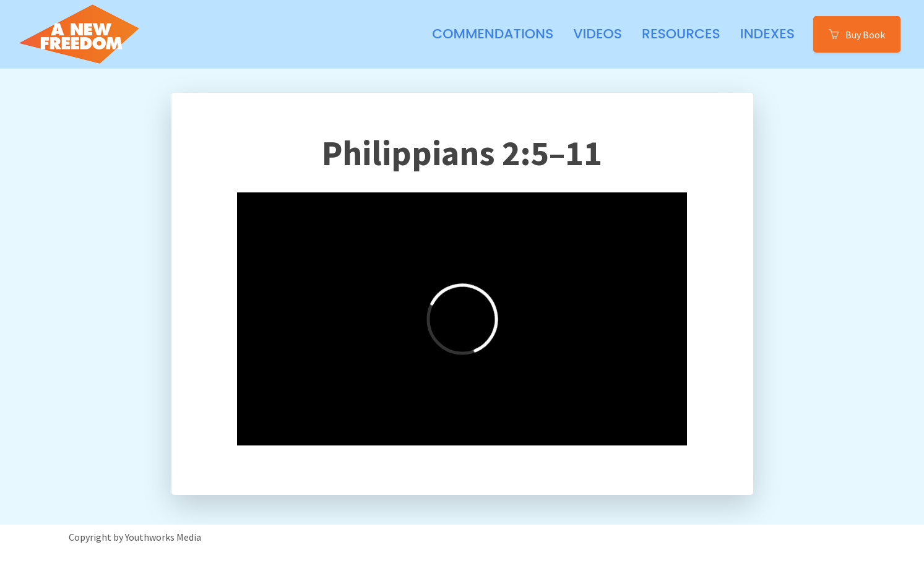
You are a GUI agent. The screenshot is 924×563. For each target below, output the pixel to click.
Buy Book (857, 34)
